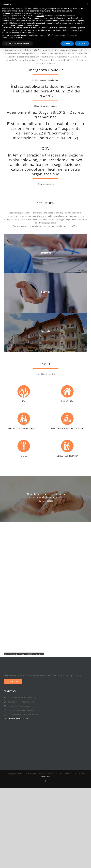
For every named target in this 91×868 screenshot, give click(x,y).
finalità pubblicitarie (9, 23)
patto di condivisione (50, 80)
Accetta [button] (82, 43)
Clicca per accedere (46, 184)
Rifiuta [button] (67, 43)
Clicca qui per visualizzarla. (45, 106)
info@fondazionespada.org (19, 706)
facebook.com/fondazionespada (21, 710)
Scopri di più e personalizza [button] (17, 43)
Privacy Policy (46, 776)
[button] (88, 4)
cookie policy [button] (38, 13)
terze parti (40, 16)
